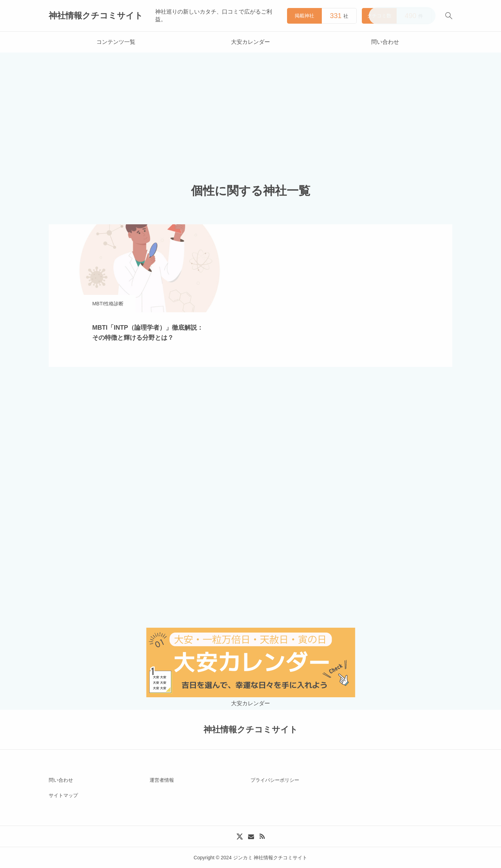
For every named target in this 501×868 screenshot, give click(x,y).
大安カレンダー (250, 42)
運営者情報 (162, 780)
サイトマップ (63, 795)
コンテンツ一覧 (116, 42)
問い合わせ (385, 42)
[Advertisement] (250, 105)
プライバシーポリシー (275, 780)
